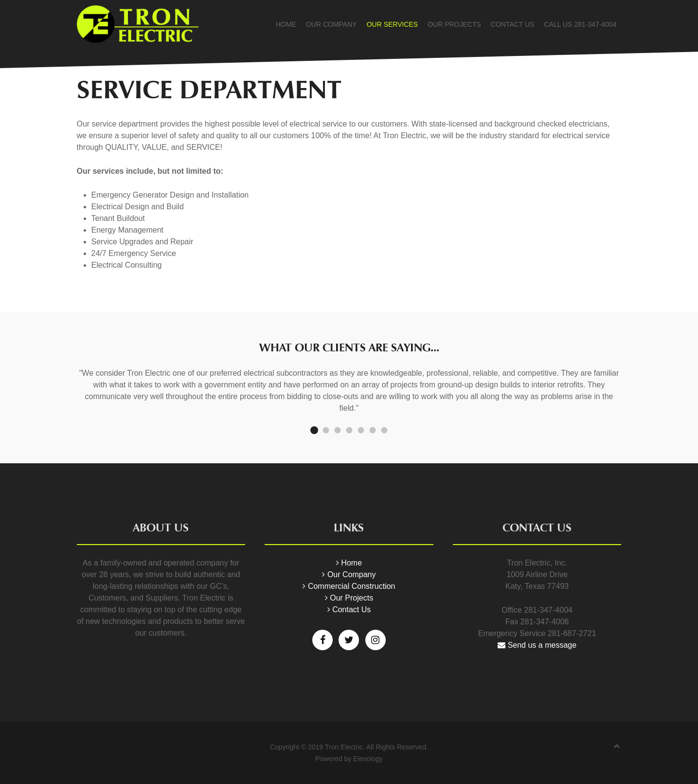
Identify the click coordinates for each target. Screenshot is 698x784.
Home (286, 24)
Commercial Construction (349, 586)
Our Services (393, 24)
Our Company (331, 24)
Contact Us (513, 24)
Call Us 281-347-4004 (581, 24)
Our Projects (454, 24)
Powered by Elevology (349, 759)
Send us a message (537, 645)
